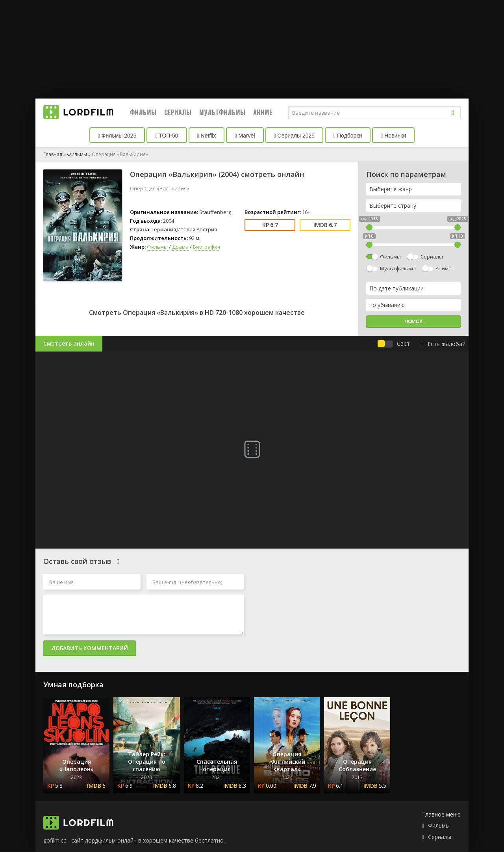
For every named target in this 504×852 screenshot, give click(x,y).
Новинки (393, 136)
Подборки (348, 136)
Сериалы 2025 (295, 136)
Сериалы (178, 112)
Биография (207, 247)
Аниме (263, 112)
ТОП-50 (167, 136)
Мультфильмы (222, 112)
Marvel (245, 136)
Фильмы (143, 112)
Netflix (207, 136)
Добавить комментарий (90, 648)
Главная (53, 154)
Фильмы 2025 (117, 136)
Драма (180, 247)
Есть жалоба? (443, 344)
